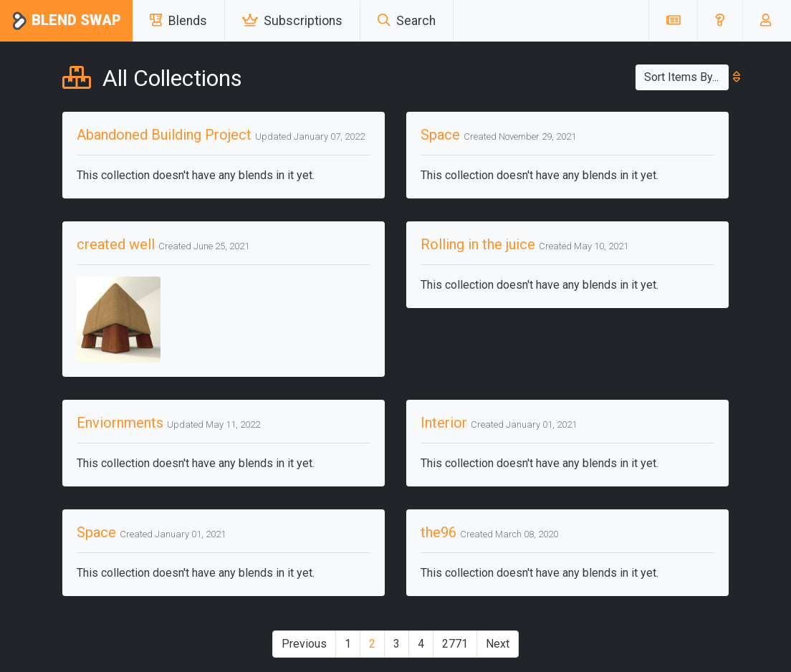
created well (116, 244)
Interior (444, 423)
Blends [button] (178, 21)
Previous (304, 644)
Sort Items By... (686, 77)
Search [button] (407, 21)
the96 (438, 532)
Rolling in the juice (478, 244)
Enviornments (120, 423)
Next (498, 644)
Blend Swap (66, 21)
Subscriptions (292, 21)
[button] (720, 21)
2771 (455, 644)
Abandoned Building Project (164, 135)
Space (440, 135)
